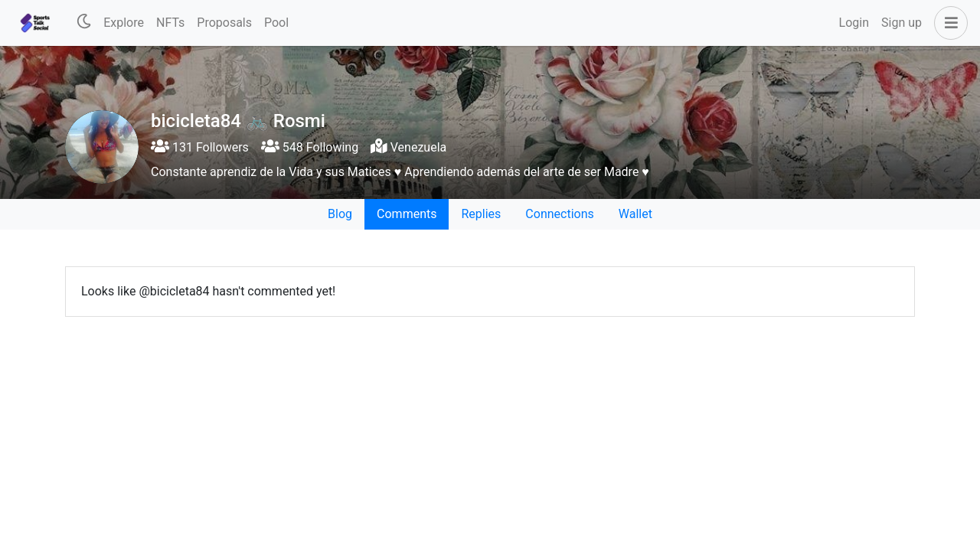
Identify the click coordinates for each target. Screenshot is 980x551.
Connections (559, 214)
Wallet (635, 214)
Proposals (224, 23)
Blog (340, 214)
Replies (481, 214)
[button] (948, 23)
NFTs (170, 23)
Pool (276, 23)
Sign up (902, 23)
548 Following (310, 147)
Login (854, 23)
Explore (124, 23)
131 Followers (200, 147)
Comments (407, 214)
